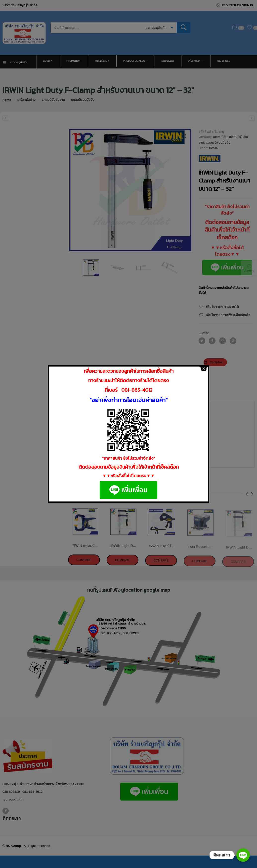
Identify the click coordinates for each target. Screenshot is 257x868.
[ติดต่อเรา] (243, 855)
